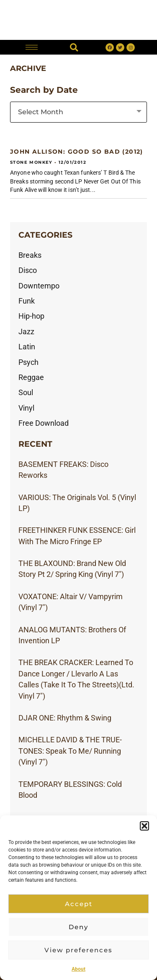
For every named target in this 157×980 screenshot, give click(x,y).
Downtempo (39, 286)
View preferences (78, 950)
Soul (26, 393)
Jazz (26, 332)
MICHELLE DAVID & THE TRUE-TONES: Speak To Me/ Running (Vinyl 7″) (70, 751)
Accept (79, 904)
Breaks (30, 255)
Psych (28, 362)
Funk (27, 301)
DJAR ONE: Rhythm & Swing (65, 718)
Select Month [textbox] (41, 112)
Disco (28, 270)
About (78, 969)
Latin (27, 347)
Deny (78, 927)
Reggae (31, 377)
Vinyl (26, 408)
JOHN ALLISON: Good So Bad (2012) (77, 152)
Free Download (44, 423)
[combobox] (78, 112)
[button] (144, 826)
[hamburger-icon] (32, 47)
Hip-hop (31, 316)
